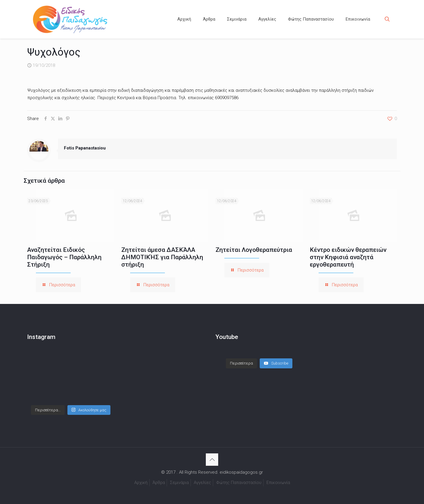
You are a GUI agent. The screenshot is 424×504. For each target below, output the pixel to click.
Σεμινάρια (179, 483)
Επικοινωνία (278, 483)
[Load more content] (241, 363)
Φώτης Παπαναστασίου (239, 483)
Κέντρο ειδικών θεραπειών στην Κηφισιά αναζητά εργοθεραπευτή (348, 257)
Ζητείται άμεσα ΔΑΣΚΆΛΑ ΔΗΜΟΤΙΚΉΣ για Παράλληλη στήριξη (162, 257)
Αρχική (141, 483)
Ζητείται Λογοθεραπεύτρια (254, 250)
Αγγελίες (202, 483)
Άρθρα (159, 483)
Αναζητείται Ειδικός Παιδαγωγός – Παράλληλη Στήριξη (64, 257)
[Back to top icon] (212, 460)
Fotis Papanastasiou (85, 148)
